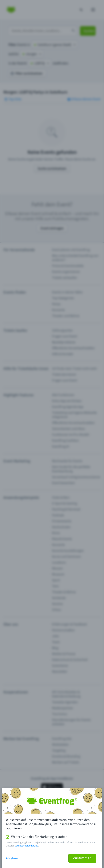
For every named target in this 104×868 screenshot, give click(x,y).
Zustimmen (82, 858)
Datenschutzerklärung (26, 846)
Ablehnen (13, 858)
